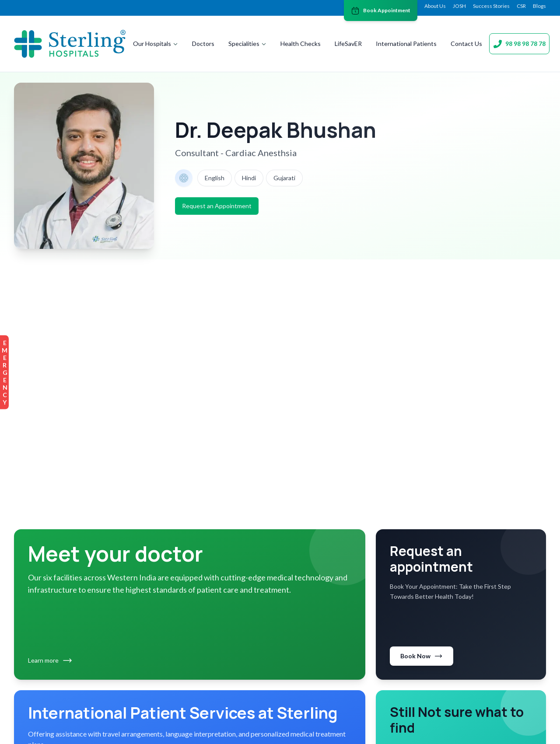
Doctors (203, 44)
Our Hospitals (156, 44)
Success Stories (491, 6)
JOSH (459, 6)
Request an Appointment (217, 206)
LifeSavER (348, 44)
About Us (435, 6)
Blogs (539, 6)
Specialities (247, 44)
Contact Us (466, 44)
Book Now (422, 656)
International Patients (406, 44)
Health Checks (301, 44)
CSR (521, 6)
